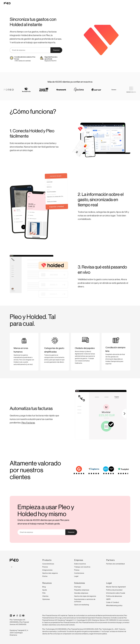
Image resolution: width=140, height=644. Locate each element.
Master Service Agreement (116, 587)
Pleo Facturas (28, 423)
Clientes (45, 596)
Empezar (56, 50)
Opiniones (46, 599)
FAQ (44, 593)
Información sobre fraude (116, 593)
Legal (76, 576)
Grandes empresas (81, 593)
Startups (78, 587)
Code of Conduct (113, 602)
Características (48, 564)
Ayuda (45, 590)
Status (45, 576)
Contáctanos (79, 573)
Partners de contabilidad (115, 564)
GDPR (108, 599)
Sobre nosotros (80, 564)
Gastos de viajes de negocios (85, 596)
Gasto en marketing (82, 605)
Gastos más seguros (50, 573)
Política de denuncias (114, 596)
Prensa (77, 570)
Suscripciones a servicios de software (85, 600)
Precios (45, 567)
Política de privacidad (114, 590)
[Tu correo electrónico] (30, 50)
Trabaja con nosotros (82, 567)
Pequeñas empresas (82, 590)
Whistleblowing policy (114, 605)
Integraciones (47, 570)
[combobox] (11, 567)
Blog (44, 587)
